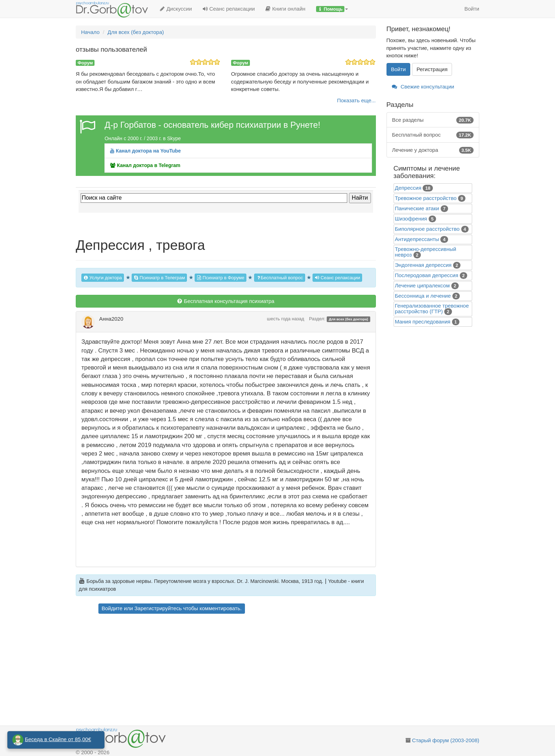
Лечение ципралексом (422, 285)
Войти (472, 9)
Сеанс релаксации (229, 9)
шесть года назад (285, 319)
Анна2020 (111, 319)
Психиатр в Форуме (221, 278)
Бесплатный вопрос (280, 278)
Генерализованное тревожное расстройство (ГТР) (432, 308)
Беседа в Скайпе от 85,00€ (58, 739)
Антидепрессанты (417, 239)
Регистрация (432, 69)
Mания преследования (423, 322)
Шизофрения (411, 219)
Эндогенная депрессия (423, 265)
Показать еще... (356, 100)
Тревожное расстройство (426, 198)
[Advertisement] (238, 671)
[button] (332, 9)
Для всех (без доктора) (348, 319)
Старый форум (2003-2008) (446, 740)
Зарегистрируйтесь (158, 608)
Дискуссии (176, 9)
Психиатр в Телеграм (159, 278)
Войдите (112, 608)
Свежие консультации (423, 87)
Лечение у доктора (433, 150)
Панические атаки (417, 208)
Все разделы (433, 120)
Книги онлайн (285, 9)
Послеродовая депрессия (427, 275)
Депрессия (408, 188)
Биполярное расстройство (427, 229)
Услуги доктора (103, 278)
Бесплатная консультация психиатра (226, 301)
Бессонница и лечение (423, 296)
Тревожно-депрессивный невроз (426, 252)
